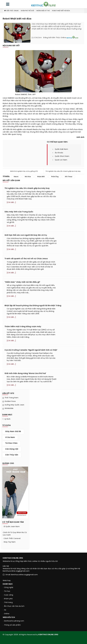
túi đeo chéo (11, 443)
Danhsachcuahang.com (14, 621)
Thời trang (8, 603)
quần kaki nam (61, 149)
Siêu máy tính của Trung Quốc (19, 212)
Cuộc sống (9, 595)
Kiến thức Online (11, 11)
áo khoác (59, 153)
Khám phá (8, 599)
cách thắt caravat (12, 539)
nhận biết (41, 177)
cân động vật (12, 449)
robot (5, 98)
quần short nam (62, 156)
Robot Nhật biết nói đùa (61, 11)
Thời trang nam (11, 398)
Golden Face (10, 401)
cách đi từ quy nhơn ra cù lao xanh (15, 534)
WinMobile (9, 408)
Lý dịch (7, 419)
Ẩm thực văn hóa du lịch (14, 606)
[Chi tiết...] (11, 202)
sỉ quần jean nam (12, 527)
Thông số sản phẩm (12, 625)
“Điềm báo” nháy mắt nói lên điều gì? (22, 282)
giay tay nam (10, 542)
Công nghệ (9, 588)
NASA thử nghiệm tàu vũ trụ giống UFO (24, 171)
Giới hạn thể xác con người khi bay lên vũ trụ (26, 235)
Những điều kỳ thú (43, 11)
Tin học (7, 591)
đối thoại (52, 114)
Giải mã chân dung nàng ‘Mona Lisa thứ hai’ (25, 373)
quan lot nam (61, 160)
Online (7, 614)
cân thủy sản (12, 455)
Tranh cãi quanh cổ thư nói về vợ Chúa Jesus (26, 259)
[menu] (8, 5)
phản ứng (62, 104)
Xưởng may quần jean (14, 405)
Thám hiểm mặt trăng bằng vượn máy (23, 327)
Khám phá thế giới (27, 11)
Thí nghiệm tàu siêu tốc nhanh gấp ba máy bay (63, 171)
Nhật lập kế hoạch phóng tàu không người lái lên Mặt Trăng (33, 306)
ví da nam (10, 437)
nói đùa (76, 114)
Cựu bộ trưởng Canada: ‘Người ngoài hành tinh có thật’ (31, 350)
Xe (5, 610)
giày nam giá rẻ (13, 432)
